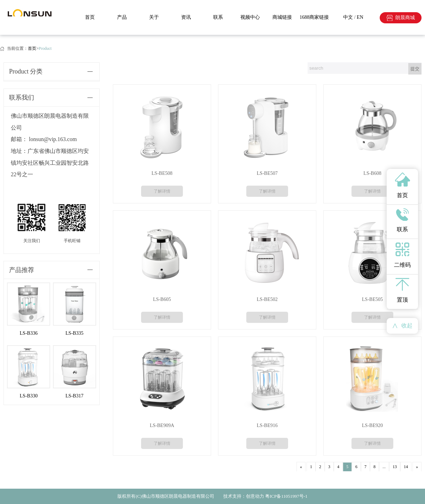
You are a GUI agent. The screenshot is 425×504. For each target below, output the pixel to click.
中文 (348, 17)
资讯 (186, 17)
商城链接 (282, 17)
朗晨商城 (405, 18)
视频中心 (250, 17)
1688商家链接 (314, 17)
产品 (122, 17)
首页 (90, 17)
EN (360, 17)
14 (406, 467)
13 (395, 467)
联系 (218, 17)
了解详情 (162, 191)
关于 (154, 17)
